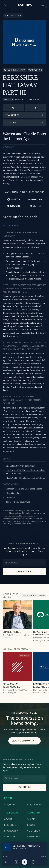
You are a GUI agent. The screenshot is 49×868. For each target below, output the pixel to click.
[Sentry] (35, 206)
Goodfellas (11, 498)
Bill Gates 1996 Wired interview (20, 466)
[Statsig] (14, 206)
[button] (44, 5)
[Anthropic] (35, 199)
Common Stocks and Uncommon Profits (24, 489)
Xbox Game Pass (13, 493)
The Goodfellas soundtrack (18, 502)
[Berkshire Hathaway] (15, 70)
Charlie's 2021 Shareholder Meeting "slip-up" (26, 478)
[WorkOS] (14, 199)
